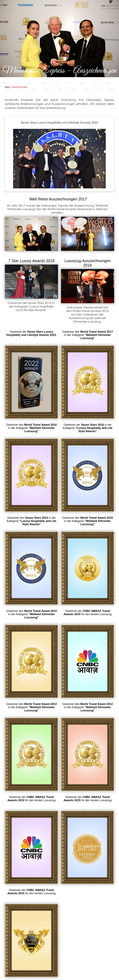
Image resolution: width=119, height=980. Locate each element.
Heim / (8, 87)
